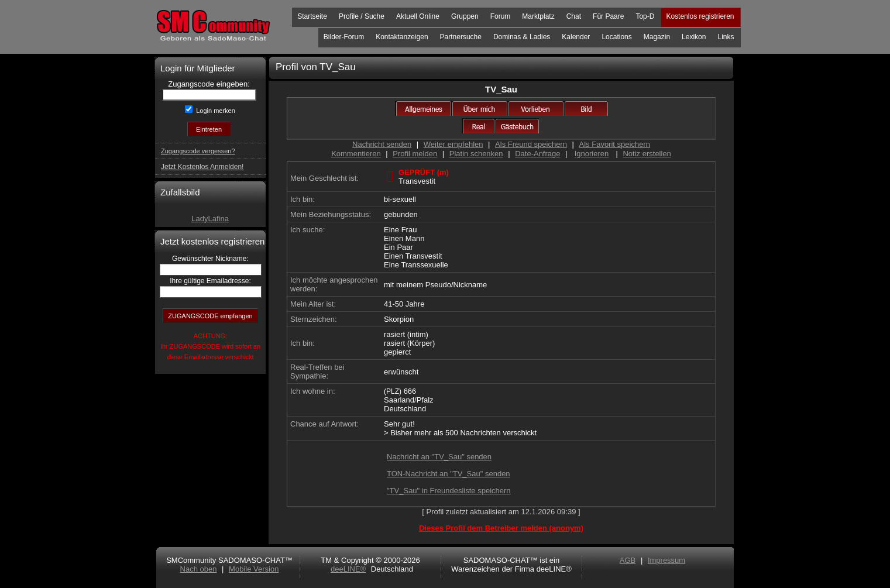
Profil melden (415, 154)
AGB (628, 560)
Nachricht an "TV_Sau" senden (439, 457)
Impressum (666, 560)
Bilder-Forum (344, 37)
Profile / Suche (362, 16)
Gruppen (465, 16)
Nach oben (199, 569)
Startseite (312, 16)
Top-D (645, 16)
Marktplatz (538, 16)
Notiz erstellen (647, 154)
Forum (501, 16)
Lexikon (694, 37)
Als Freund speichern (531, 144)
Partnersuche (461, 37)
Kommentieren (356, 154)
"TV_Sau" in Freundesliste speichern (449, 491)
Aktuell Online (418, 16)
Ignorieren (592, 154)
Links (726, 37)
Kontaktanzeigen (402, 37)
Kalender (576, 37)
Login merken (215, 111)
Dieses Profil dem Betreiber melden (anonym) (501, 528)
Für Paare (608, 16)
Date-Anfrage (537, 154)
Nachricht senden (382, 144)
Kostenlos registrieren (700, 16)
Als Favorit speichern (615, 144)
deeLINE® (348, 569)
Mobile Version (254, 569)
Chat (574, 16)
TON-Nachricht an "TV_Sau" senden (449, 474)
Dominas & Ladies (522, 37)
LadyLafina (210, 219)
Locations (616, 37)
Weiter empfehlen (453, 144)
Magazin (657, 37)
